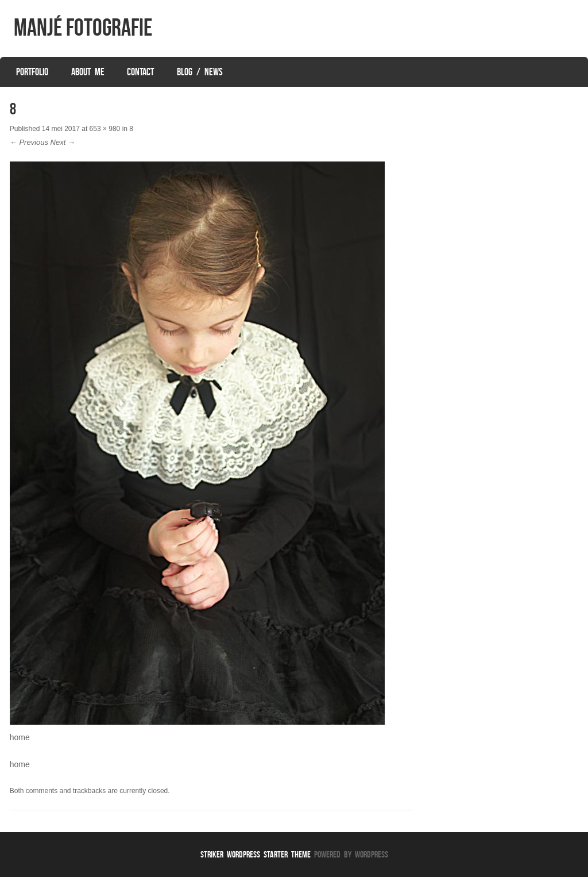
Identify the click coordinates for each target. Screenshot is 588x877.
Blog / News (200, 72)
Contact (140, 72)
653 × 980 (105, 129)
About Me (88, 72)
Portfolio (32, 72)
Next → (63, 142)
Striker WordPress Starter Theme (256, 854)
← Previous (29, 142)
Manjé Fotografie (83, 27)
